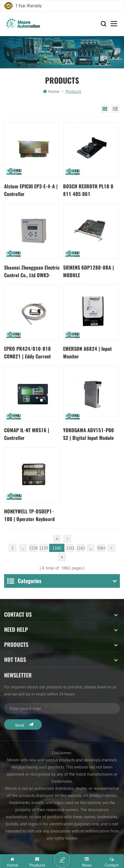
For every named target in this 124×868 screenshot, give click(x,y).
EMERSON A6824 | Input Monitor (87, 353)
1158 (33, 547)
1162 (81, 547)
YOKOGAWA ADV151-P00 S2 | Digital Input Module (88, 434)
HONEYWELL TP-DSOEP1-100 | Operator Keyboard (29, 515)
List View (115, 109)
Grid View (105, 109)
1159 (43, 547)
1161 (70, 547)
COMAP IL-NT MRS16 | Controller (27, 434)
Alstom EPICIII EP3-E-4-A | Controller (31, 190)
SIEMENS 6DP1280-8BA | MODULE (88, 271)
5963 (101, 547)
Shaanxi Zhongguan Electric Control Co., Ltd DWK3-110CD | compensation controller (32, 272)
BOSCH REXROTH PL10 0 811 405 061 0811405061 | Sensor (88, 190)
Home (51, 91)
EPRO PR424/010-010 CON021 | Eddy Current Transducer (27, 353)
